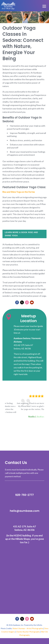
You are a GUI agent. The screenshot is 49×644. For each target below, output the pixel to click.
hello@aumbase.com (25, 511)
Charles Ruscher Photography (28, 632)
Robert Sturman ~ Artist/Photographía (28, 628)
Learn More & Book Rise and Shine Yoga (21, 234)
